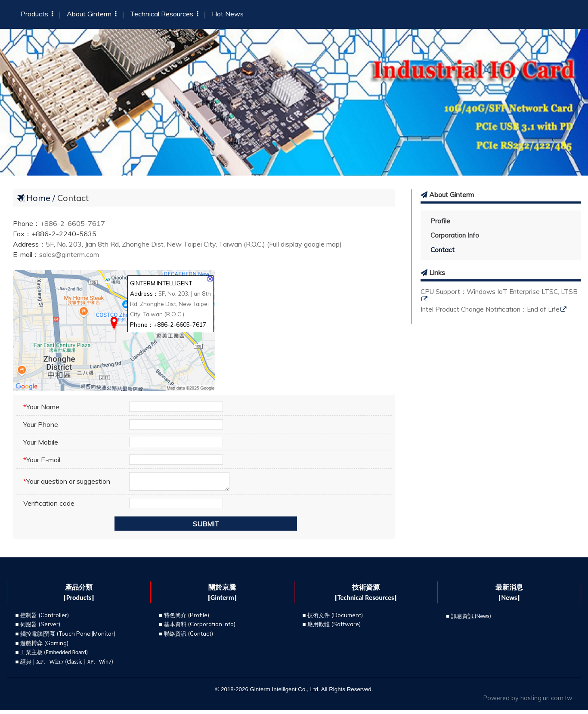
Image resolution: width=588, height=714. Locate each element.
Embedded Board (66, 656)
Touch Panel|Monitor (86, 637)
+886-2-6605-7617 (73, 223)
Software (346, 628)
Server (50, 628)
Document (347, 619)
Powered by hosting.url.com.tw (528, 702)
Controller (54, 619)
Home (38, 198)
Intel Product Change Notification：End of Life (490, 310)
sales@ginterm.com (69, 254)
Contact (443, 250)
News (483, 620)
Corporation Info (455, 235)
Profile (440, 221)
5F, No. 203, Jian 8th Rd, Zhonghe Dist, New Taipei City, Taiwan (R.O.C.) (170, 304)
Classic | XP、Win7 (89, 666)
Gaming (56, 646)
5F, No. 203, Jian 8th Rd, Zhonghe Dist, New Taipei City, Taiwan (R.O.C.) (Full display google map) (194, 244)
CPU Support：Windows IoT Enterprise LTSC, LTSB (499, 292)
